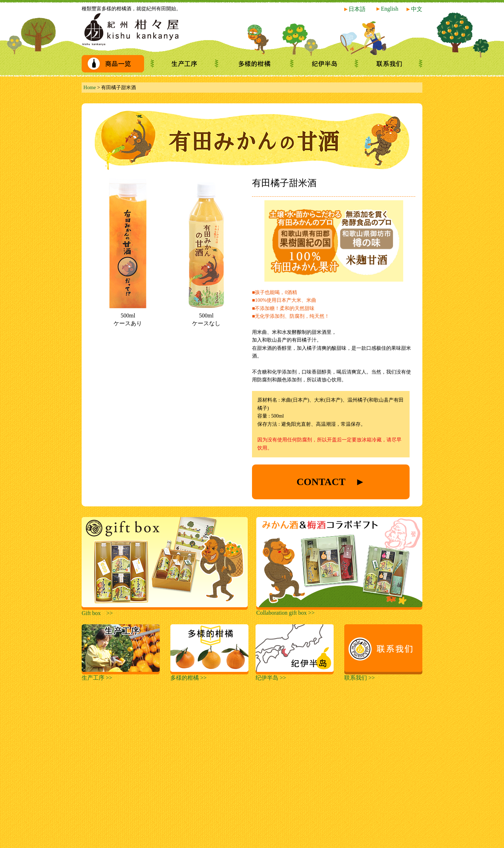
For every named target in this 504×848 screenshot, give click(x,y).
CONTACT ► (331, 482)
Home (90, 87)
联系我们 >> (383, 675)
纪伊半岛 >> (295, 675)
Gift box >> (165, 610)
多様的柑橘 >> (209, 675)
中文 (414, 9)
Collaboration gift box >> (339, 610)
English (387, 9)
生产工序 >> (121, 675)
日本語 (355, 9)
